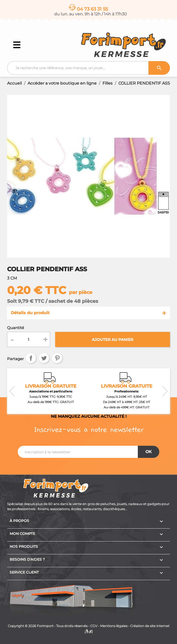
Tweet (44, 358)
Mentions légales (114, 626)
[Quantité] (29, 339)
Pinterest (57, 358)
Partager (31, 358)
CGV (94, 626)
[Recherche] (88, 68)
